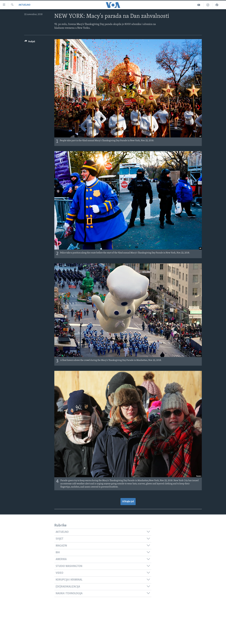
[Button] (30, 42)
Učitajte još (128, 502)
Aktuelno (25, 5)
